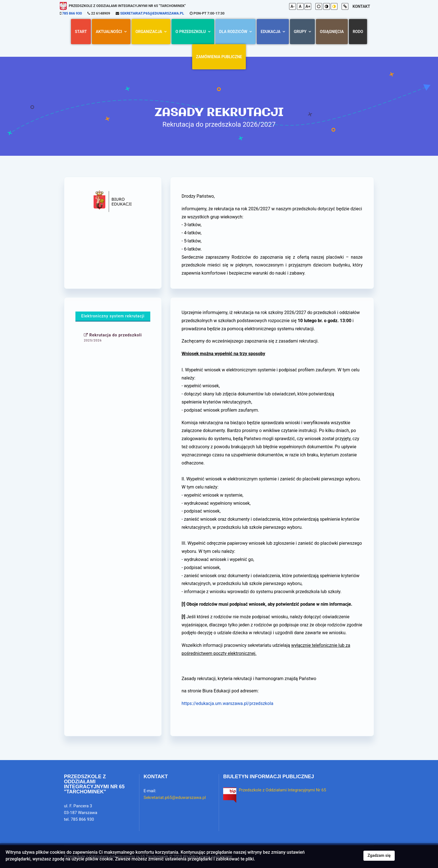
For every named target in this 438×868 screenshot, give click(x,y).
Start (81, 32)
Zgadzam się (379, 856)
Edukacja (270, 32)
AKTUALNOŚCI (109, 32)
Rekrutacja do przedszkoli (113, 338)
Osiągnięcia (332, 32)
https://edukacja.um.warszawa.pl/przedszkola (227, 703)
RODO (358, 32)
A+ (308, 6)
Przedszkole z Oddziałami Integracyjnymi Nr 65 (283, 790)
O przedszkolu (191, 32)
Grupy (300, 32)
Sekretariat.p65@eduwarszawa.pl (152, 13)
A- (292, 6)
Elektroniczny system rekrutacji (113, 316)
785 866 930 (72, 13)
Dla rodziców (233, 32)
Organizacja (149, 32)
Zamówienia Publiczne (219, 57)
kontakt (361, 6)
